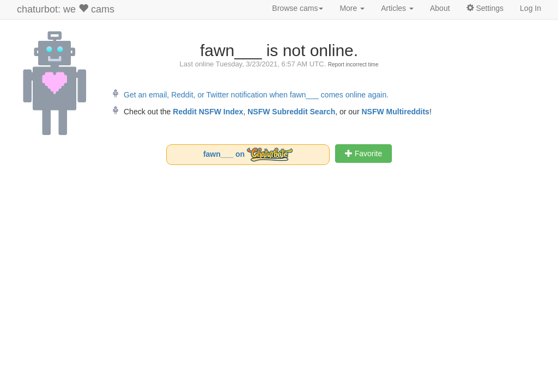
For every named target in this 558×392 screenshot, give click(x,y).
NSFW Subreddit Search (291, 112)
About (440, 8)
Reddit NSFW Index (208, 112)
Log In (530, 8)
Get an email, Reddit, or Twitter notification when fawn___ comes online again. (256, 95)
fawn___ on (248, 155)
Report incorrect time (353, 65)
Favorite (363, 154)
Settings (485, 8)
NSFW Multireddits (395, 112)
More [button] (352, 8)
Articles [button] (397, 8)
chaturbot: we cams (66, 9)
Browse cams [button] (298, 8)
